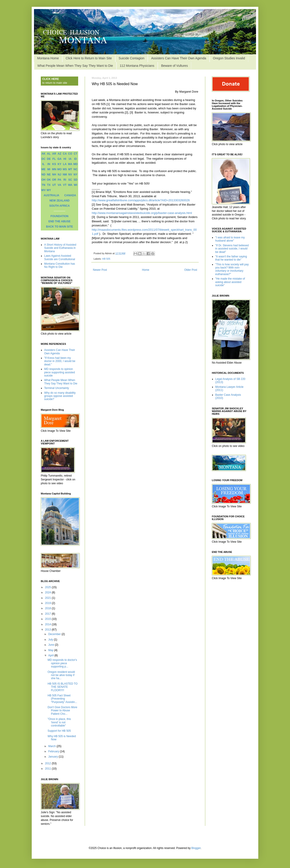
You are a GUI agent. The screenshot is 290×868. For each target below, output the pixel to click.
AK (43, 154)
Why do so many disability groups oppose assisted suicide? (60, 396)
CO (70, 154)
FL (54, 159)
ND (43, 175)
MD (76, 164)
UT (54, 185)
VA (60, 185)
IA (70, 159)
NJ (59, 175)
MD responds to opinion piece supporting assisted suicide (59, 372)
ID (75, 159)
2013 (48, 630)
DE (49, 159)
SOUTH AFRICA (59, 206)
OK (49, 180)
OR (54, 180)
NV (70, 175)
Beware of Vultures (174, 66)
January (53, 757)
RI (65, 180)
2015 (48, 619)
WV (43, 190)
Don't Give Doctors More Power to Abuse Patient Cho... (62, 711)
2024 (48, 592)
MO (59, 169)
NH (54, 175)
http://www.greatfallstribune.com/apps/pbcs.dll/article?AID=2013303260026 (141, 200)
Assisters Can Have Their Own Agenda (179, 58)
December (55, 634)
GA (59, 159)
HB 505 (106, 259)
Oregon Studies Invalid (229, 58)
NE (49, 175)
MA (70, 164)
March (52, 746)
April (51, 655)
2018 (48, 608)
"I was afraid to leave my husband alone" (230, 239)
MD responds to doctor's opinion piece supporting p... (62, 663)
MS (65, 169)
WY (49, 190)
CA (65, 154)
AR (54, 154)
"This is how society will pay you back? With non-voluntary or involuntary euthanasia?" (232, 269)
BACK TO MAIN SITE (59, 227)
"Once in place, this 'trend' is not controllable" (59, 722)
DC (43, 159)
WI (76, 185)
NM (65, 175)
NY (76, 175)
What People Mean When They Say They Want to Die (75, 66)
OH (43, 180)
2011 (48, 769)
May (51, 650)
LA (65, 164)
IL (43, 164)
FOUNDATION (59, 216)
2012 (48, 763)
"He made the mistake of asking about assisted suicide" (230, 282)
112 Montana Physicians (137, 66)
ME (43, 169)
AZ (59, 154)
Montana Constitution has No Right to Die (60, 265)
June (52, 645)
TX (49, 185)
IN (49, 164)
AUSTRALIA (51, 195)
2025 (48, 587)
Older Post (191, 270)
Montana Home (48, 58)
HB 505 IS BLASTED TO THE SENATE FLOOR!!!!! (63, 687)
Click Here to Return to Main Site (89, 58)
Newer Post (100, 270)
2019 (48, 603)
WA (70, 185)
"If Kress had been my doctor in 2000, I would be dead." (60, 361)
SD (76, 180)
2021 (48, 598)
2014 (48, 624)
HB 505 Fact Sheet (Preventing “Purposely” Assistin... (62, 699)
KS (54, 164)
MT (70, 169)
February (54, 751)
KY (59, 164)
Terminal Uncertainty (57, 388)
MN (54, 169)
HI (65, 159)
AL (49, 154)
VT (65, 185)
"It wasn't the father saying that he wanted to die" (231, 258)
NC (76, 169)
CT (75, 154)
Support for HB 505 (59, 731)
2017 (48, 614)
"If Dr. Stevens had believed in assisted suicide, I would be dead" (232, 249)
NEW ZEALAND (59, 201)
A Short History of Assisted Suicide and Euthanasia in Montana (60, 248)
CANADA (70, 195)
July (51, 640)
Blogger (196, 848)
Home (146, 270)
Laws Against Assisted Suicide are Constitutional (60, 257)
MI (49, 169)
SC (70, 180)
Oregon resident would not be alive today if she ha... (61, 675)
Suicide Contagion (132, 58)
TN (43, 185)
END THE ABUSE (60, 221)
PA (60, 180)
